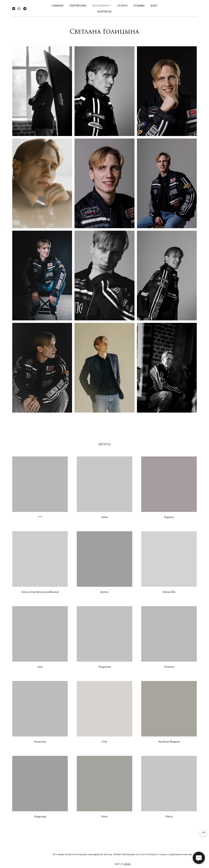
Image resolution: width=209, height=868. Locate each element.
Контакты (104, 10)
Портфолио (78, 4)
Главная (57, 4)
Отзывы (139, 4)
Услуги (122, 4)
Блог (154, 4)
